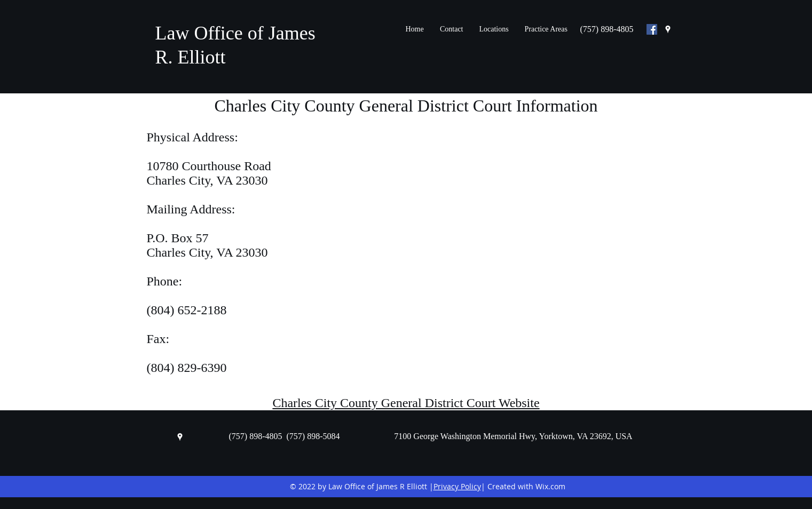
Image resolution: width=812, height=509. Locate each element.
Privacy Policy (457, 486)
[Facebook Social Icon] (652, 29)
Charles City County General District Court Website (406, 403)
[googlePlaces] (668, 29)
